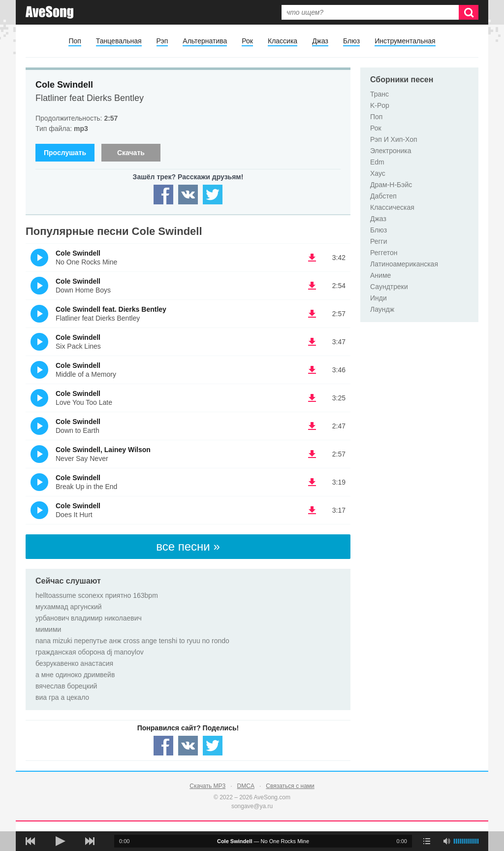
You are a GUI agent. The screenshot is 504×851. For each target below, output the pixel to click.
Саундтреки (389, 287)
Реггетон (384, 253)
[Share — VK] (188, 195)
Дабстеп (383, 196)
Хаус (378, 173)
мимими (48, 629)
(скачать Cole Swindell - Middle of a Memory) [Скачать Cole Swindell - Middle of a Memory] (312, 370)
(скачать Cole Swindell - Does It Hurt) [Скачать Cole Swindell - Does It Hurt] (312, 510)
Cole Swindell (64, 85)
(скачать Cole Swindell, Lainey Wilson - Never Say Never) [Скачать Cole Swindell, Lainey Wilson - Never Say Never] (312, 454)
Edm (377, 162)
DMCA (246, 786)
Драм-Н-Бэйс (391, 185)
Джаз (320, 41)
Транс (379, 94)
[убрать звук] (446, 841)
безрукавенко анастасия (74, 663)
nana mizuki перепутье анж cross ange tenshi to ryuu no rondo (132, 641)
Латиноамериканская (404, 264)
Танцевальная (119, 41)
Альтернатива (205, 41)
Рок (247, 41)
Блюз (351, 41)
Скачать (131, 153)
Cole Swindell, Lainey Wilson (103, 450)
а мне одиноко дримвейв (75, 675)
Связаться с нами (290, 786)
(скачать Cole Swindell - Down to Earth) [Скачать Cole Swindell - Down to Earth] (312, 426)
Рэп (162, 41)
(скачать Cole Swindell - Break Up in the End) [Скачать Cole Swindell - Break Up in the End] (312, 482)
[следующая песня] (90, 841)
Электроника (391, 151)
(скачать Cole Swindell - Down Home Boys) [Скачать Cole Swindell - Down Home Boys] (312, 286)
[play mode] (427, 841)
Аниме (380, 275)
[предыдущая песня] (31, 841)
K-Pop (380, 105)
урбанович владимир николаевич (89, 618)
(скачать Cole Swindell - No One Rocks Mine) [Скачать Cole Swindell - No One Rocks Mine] (312, 258)
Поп (75, 41)
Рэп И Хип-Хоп (394, 139)
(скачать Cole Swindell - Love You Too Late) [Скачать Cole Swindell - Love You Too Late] (312, 398)
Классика (283, 41)
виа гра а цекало (62, 697)
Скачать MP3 (207, 786)
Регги (379, 241)
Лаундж (382, 309)
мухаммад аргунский (69, 607)
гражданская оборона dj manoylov (90, 652)
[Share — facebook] (163, 195)
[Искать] (469, 12)
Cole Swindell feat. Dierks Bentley (111, 309)
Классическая (392, 207)
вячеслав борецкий (66, 686)
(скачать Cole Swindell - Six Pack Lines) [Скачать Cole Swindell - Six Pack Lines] (312, 342)
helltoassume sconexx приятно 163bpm (97, 595)
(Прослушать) (39, 258)
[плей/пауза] (60, 841)
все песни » (188, 546)
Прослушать (65, 153)
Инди (378, 298)
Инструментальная (405, 41)
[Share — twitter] (213, 195)
